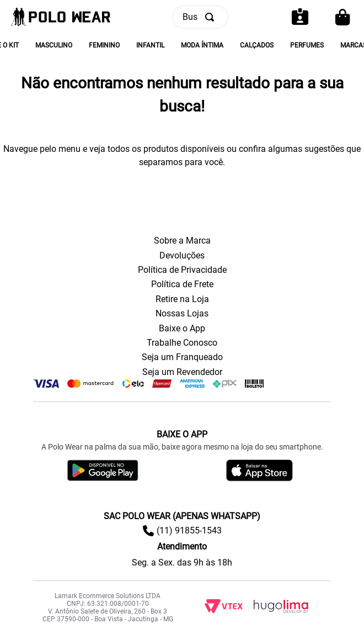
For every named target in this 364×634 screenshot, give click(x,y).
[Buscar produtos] (212, 17)
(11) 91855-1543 (189, 530)
